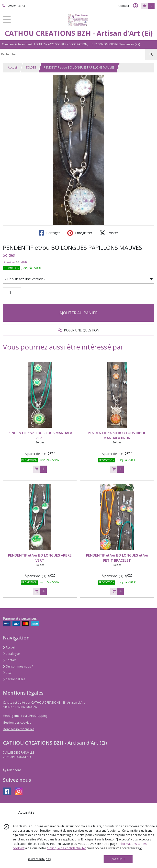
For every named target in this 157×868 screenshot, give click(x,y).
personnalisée (14, 679)
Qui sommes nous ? (18, 666)
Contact (124, 6)
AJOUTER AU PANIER (78, 313)
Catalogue (11, 654)
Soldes (9, 255)
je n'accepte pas (39, 859)
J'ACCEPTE (118, 859)
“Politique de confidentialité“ (66, 848)
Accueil (13, 67)
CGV (7, 673)
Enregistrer (80, 233)
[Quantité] (12, 292)
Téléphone (12, 770)
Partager (49, 233)
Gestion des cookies (17, 723)
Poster (109, 233)
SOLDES (31, 67)
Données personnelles (19, 729)
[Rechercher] (151, 54)
